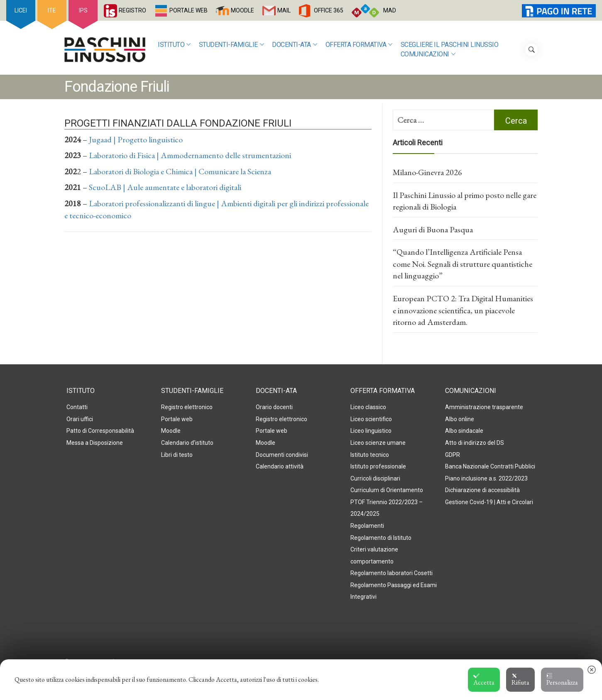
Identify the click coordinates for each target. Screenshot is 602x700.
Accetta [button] (484, 680)
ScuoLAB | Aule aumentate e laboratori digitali (165, 187)
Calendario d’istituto (187, 443)
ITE (52, 10)
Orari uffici (80, 419)
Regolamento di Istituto (381, 538)
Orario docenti (274, 407)
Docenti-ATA (294, 45)
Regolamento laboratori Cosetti (392, 573)
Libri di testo (177, 455)
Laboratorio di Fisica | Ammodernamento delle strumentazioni (190, 155)
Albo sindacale (464, 431)
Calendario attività (280, 466)
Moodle (171, 431)
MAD (390, 10)
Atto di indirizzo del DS (475, 443)
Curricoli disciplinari (375, 478)
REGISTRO (132, 10)
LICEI (21, 10)
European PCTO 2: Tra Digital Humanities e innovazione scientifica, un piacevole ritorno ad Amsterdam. (463, 310)
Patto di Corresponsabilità (100, 431)
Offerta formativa (359, 45)
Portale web (177, 419)
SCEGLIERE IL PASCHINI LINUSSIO (450, 45)
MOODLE (242, 10)
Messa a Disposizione (95, 443)
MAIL (284, 10)
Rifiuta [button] (520, 680)
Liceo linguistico (371, 431)
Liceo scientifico (371, 419)
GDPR (453, 455)
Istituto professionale (378, 466)
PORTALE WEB (188, 10)
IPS (83, 10)
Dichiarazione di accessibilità (482, 490)
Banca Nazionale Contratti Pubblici (490, 466)
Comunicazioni (428, 55)
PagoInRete (543, 10)
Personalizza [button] (562, 680)
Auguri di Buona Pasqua (433, 229)
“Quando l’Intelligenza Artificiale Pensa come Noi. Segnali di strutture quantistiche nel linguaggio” (463, 264)
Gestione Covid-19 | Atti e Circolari (489, 502)
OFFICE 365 (329, 10)
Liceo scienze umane (378, 443)
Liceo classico (368, 407)
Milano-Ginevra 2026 (427, 172)
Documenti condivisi (282, 455)
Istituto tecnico (370, 455)
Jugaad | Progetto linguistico (136, 139)
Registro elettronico (187, 407)
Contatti (77, 407)
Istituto (174, 45)
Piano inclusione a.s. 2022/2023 (486, 478)
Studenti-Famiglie (231, 45)
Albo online (460, 419)
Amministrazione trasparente (484, 407)
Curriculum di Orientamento (387, 490)
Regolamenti (367, 526)
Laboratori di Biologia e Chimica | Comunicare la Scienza (180, 171)
